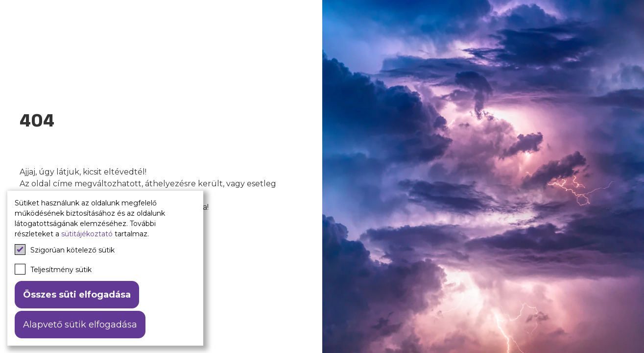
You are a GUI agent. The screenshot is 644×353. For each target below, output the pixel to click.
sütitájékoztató (87, 234)
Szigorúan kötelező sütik (65, 250)
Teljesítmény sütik (53, 269)
